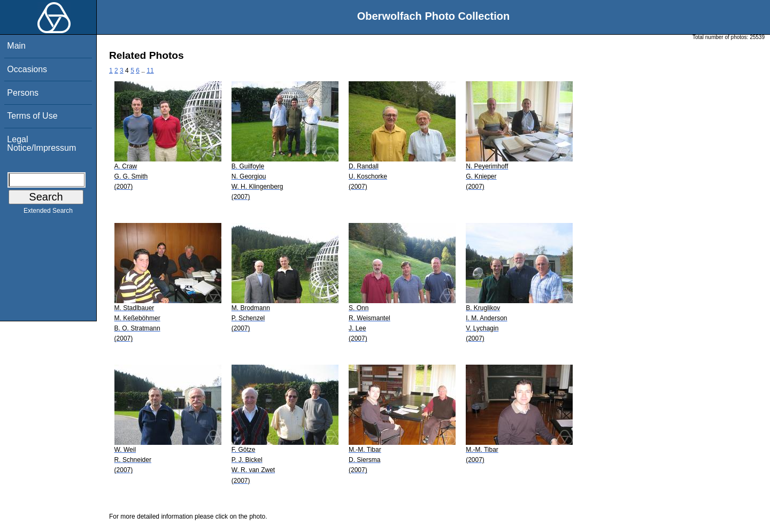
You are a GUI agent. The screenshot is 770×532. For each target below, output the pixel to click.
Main (16, 46)
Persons (23, 93)
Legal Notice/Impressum (41, 144)
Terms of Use (32, 116)
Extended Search (48, 213)
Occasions (27, 69)
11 (150, 71)
